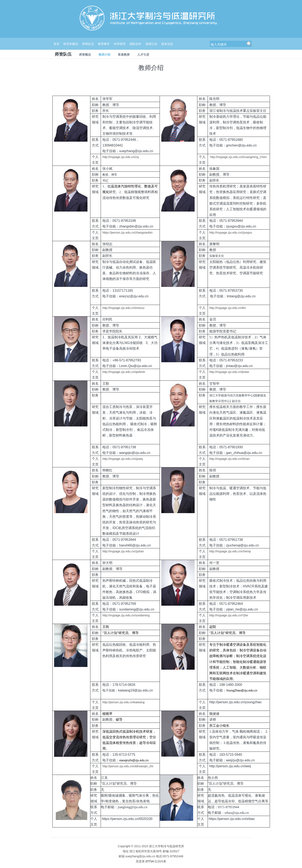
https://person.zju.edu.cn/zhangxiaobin (127, 233)
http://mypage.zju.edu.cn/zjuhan (123, 551)
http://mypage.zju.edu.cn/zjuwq (122, 459)
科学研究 (120, 44)
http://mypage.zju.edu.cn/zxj (121, 157)
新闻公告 (151, 44)
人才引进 (143, 55)
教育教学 (104, 44)
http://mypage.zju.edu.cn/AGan (229, 459)
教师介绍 (104, 55)
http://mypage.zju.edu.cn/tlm (228, 308)
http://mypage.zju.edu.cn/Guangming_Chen (238, 157)
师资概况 (85, 55)
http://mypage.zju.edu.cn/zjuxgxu (231, 233)
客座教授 (124, 55)
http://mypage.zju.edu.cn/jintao (229, 372)
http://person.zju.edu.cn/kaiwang (123, 702)
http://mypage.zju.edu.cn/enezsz (123, 308)
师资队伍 (88, 44)
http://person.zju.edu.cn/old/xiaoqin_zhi (128, 766)
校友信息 (167, 44)
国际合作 (135, 44)
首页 (56, 44)
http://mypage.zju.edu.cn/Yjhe (229, 615)
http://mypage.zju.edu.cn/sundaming (126, 615)
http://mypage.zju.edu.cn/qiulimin (124, 372)
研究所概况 (71, 44)
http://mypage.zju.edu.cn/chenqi (230, 551)
